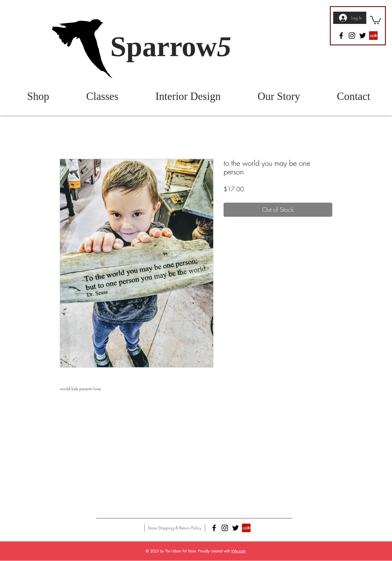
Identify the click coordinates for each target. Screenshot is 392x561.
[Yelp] (373, 36)
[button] (375, 20)
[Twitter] (363, 36)
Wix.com (238, 551)
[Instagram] (352, 36)
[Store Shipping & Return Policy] (174, 528)
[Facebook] (341, 36)
